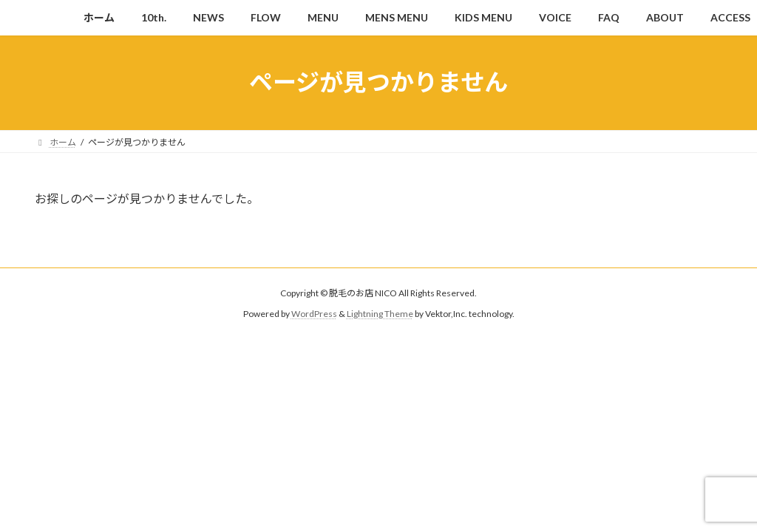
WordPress (314, 314)
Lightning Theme (380, 314)
